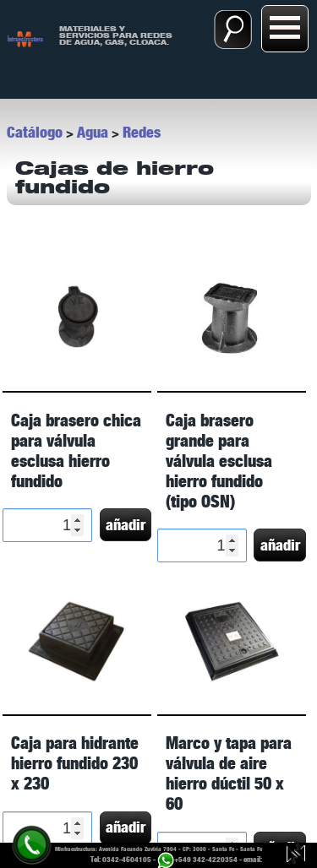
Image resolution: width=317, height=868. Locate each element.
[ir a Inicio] (25, 38)
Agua (93, 133)
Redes (142, 133)
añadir (126, 525)
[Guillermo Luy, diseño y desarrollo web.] (296, 855)
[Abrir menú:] (285, 29)
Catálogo (35, 133)
